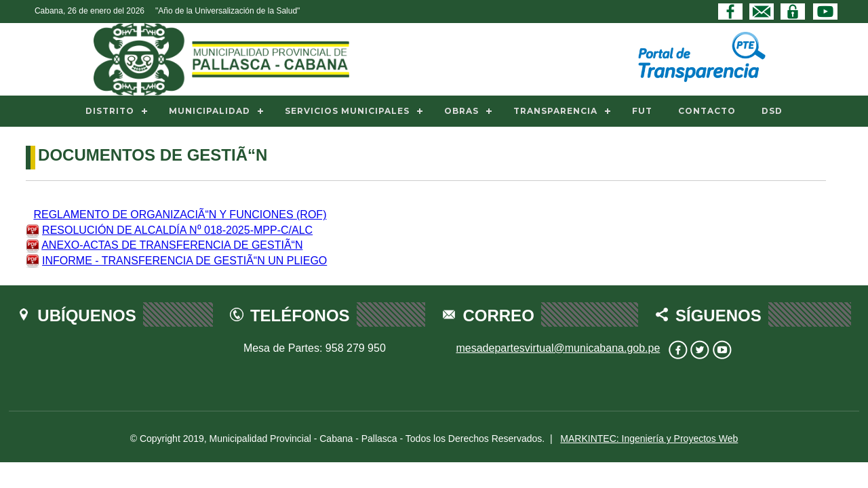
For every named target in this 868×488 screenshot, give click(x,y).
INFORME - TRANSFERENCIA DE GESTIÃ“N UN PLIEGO (184, 261)
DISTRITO (110, 111)
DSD (772, 111)
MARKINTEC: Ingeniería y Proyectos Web (649, 439)
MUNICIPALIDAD (210, 111)
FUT (642, 111)
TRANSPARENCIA (555, 111)
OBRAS (461, 111)
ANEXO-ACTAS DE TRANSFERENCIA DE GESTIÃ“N (172, 245)
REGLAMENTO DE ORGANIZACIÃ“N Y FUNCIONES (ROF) (180, 215)
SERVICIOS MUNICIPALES (347, 111)
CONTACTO (707, 111)
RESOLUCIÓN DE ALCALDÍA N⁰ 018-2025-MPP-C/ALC (177, 230)
